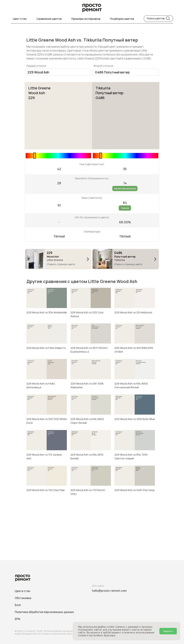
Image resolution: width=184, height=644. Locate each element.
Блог (18, 605)
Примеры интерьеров (86, 19)
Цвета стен (22, 591)
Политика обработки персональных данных (44, 612)
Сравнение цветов (49, 19)
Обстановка (23, 598)
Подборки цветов (122, 19)
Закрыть (168, 631)
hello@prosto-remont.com (109, 591)
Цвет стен (20, 19)
